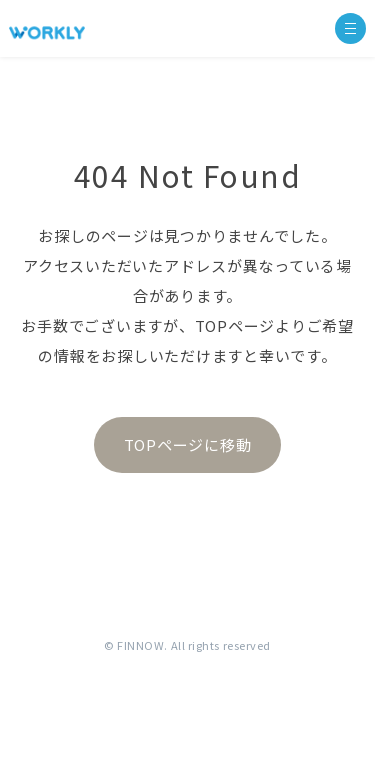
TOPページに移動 (188, 444)
